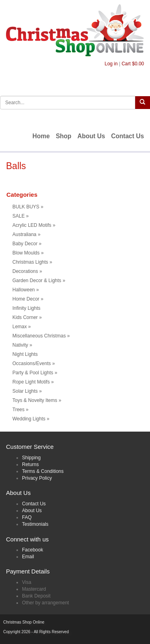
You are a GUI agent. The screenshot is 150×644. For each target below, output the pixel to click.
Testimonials (35, 524)
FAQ (27, 517)
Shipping (31, 458)
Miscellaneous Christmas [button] (41, 336)
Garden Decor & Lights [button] (39, 281)
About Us (32, 511)
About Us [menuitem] (91, 136)
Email (28, 557)
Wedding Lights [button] (31, 419)
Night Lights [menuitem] (25, 354)
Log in (111, 64)
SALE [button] (21, 216)
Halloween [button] (26, 290)
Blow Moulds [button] (28, 253)
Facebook (33, 550)
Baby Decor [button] (27, 244)
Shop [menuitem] (63, 136)
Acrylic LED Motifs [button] (34, 225)
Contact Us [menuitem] (128, 136)
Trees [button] (20, 410)
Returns (30, 464)
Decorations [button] (27, 271)
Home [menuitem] (41, 136)
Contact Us (34, 504)
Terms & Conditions (43, 471)
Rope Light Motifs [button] (33, 382)
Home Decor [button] (28, 299)
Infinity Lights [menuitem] (26, 308)
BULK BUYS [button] (28, 207)
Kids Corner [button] (27, 317)
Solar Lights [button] (27, 391)
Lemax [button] (22, 327)
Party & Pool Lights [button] (35, 373)
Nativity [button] (22, 345)
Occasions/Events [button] (34, 363)
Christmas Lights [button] (32, 262)
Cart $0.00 (133, 64)
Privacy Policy (37, 478)
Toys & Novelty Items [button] (37, 400)
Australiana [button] (26, 234)
